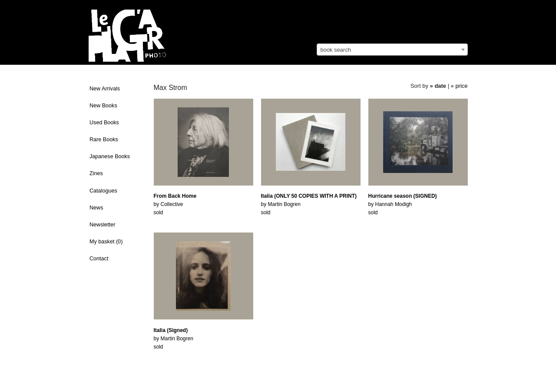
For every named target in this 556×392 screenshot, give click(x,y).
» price (459, 86)
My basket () (106, 242)
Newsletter (103, 225)
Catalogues (103, 191)
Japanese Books (110, 156)
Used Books (104, 123)
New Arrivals (105, 89)
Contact (99, 259)
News (96, 208)
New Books (103, 106)
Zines (96, 173)
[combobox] (392, 50)
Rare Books (104, 140)
